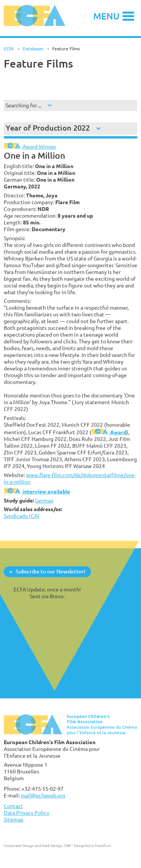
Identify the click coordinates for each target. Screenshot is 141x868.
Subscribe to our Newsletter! (51, 571)
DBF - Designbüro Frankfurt (88, 845)
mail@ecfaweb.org (43, 795)
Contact (13, 806)
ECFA (9, 49)
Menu (106, 16)
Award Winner (30, 147)
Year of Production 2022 (48, 128)
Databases (33, 49)
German (44, 500)
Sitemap (14, 819)
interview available (37, 491)
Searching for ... (23, 105)
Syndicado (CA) (22, 516)
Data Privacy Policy (27, 813)
